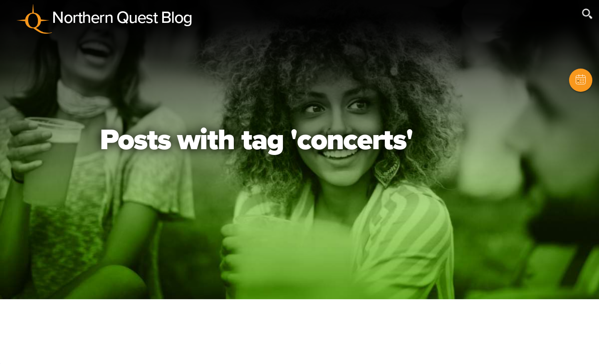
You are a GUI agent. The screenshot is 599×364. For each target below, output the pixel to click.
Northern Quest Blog (122, 17)
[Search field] (533, 18)
